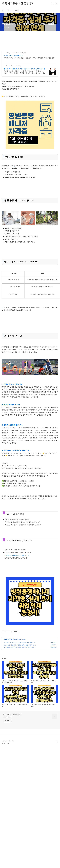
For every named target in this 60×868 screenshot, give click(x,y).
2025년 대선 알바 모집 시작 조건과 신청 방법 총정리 (19, 643)
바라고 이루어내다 (8, 717)
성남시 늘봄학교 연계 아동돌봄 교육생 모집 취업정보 (19, 645)
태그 (9, 10)
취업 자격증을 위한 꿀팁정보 (18, 4)
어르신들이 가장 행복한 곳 (13, 56)
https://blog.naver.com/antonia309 (13, 53)
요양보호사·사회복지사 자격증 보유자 (17, 555)
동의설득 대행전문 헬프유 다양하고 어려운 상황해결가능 (25, 69)
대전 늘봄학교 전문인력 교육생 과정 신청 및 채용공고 (19, 647)
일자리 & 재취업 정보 (9, 639)
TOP (56, 742)
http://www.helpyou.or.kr (11, 66)
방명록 (17, 10)
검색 (52, 4)
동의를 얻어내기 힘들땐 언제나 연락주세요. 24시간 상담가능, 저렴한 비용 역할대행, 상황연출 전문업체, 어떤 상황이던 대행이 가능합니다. (24, 72)
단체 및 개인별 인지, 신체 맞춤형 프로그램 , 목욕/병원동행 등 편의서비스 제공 (29, 58)
